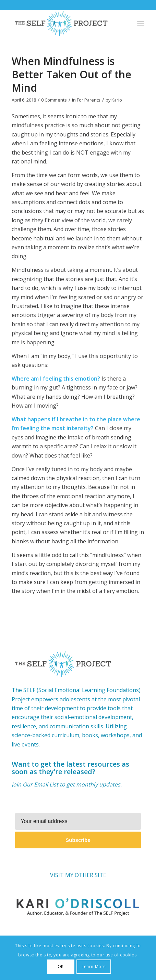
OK (61, 966)
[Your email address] (78, 821)
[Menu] (141, 24)
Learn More (94, 966)
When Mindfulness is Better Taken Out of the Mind (71, 74)
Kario (117, 100)
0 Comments (54, 100)
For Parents (89, 100)
